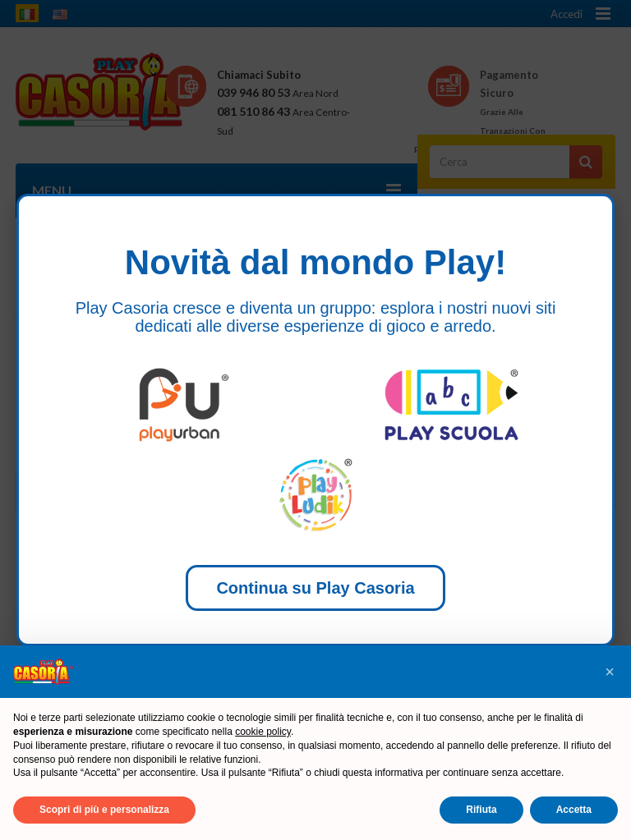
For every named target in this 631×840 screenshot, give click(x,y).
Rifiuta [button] (481, 810)
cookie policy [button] (263, 732)
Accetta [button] (574, 810)
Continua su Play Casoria (315, 588)
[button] (610, 672)
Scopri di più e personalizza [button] (104, 810)
